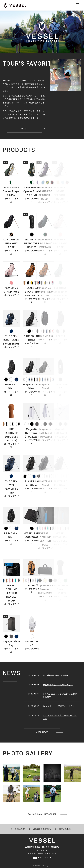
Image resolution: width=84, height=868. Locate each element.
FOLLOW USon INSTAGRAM (42, 798)
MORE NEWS (42, 719)
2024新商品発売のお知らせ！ (44, 675)
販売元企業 (20, 827)
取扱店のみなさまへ (42, 827)
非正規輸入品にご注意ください (45, 685)
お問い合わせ (65, 827)
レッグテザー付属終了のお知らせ (46, 706)
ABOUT (24, 116)
